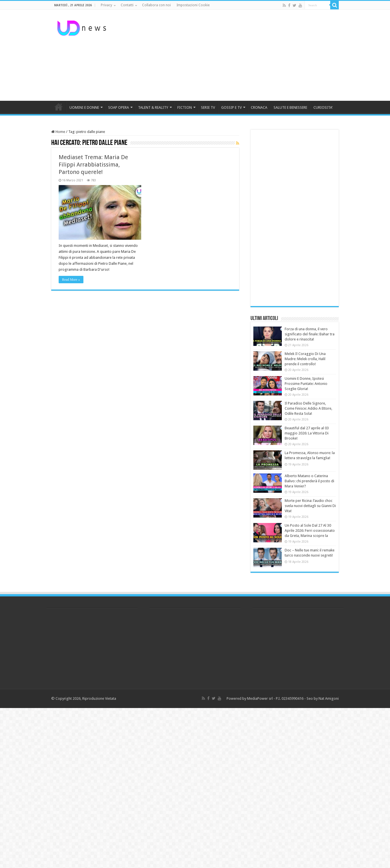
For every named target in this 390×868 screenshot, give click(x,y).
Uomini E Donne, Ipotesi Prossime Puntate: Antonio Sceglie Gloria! (306, 384)
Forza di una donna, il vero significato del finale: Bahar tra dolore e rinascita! (310, 334)
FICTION (185, 107)
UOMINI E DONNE (84, 107)
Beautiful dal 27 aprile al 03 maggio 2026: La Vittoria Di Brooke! (307, 433)
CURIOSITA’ (323, 107)
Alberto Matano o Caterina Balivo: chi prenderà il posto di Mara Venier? (309, 481)
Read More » (71, 280)
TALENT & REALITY (153, 107)
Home (58, 132)
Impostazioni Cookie (193, 5)
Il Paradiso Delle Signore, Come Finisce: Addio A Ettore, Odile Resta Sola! (308, 408)
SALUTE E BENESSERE (290, 107)
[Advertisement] (231, 55)
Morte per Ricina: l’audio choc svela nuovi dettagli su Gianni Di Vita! (310, 506)
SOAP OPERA (119, 107)
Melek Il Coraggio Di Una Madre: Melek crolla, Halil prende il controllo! (305, 359)
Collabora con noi (156, 5)
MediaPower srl (260, 698)
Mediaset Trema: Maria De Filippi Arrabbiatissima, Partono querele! (93, 165)
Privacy (106, 5)
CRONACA (259, 107)
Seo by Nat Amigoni (323, 698)
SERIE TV (208, 107)
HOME (59, 107)
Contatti (127, 5)
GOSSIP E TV (231, 107)
